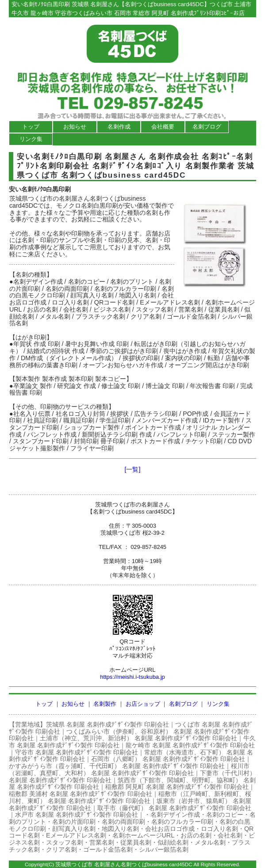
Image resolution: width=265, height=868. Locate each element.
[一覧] (133, 469)
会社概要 (163, 127)
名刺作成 (119, 127)
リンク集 (31, 139)
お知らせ (75, 127)
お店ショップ (143, 704)
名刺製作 (105, 704)
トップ (31, 127)
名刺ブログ (207, 127)
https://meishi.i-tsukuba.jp (132, 677)
